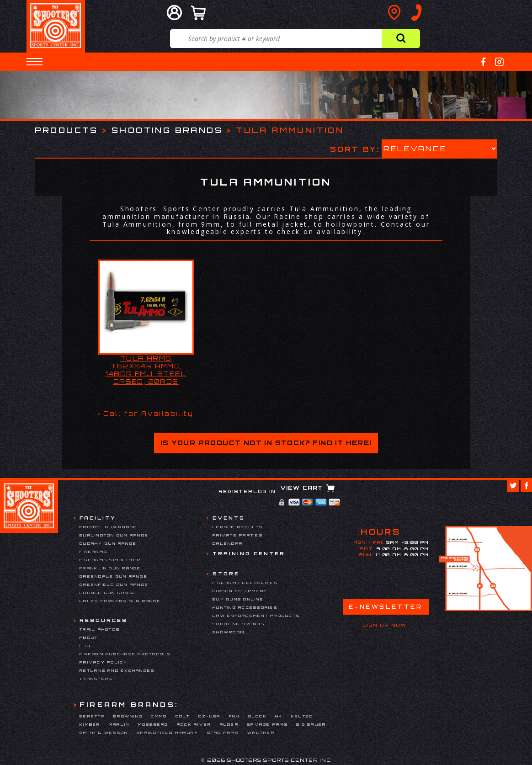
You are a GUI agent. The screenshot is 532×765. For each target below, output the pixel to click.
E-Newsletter (386, 607)
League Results (238, 527)
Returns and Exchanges (117, 670)
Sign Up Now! (386, 625)
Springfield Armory (168, 733)
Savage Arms (267, 724)
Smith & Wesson (104, 733)
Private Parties (238, 535)
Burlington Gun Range (114, 535)
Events (229, 518)
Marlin (119, 724)
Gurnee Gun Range (108, 593)
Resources (104, 620)
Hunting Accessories (245, 607)
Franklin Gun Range (110, 568)
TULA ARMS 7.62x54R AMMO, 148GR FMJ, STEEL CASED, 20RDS (146, 369)
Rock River (194, 724)
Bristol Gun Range (108, 527)
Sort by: (355, 149)
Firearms (93, 552)
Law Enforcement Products (256, 616)
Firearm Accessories (245, 583)
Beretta (92, 716)
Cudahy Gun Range (108, 543)
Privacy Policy (104, 662)
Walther (261, 733)
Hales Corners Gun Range (120, 601)
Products (66, 130)
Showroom (229, 632)
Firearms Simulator (110, 560)
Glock (258, 716)
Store (226, 574)
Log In (264, 491)
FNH (234, 716)
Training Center (249, 553)
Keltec (302, 716)
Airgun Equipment (240, 591)
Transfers (96, 679)
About (89, 637)
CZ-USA (210, 716)
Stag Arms (223, 733)
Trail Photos (100, 629)
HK (279, 716)
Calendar (228, 543)
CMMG (159, 716)
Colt (183, 716)
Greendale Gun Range (114, 576)
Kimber (90, 724)
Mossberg (153, 724)
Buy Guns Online (238, 599)
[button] (35, 62)
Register (236, 491)
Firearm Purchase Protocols (125, 654)
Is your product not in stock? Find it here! (266, 443)
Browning (128, 716)
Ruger (229, 724)
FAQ (85, 646)
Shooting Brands (167, 130)
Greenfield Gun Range (114, 584)
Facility (98, 518)
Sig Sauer (311, 724)
